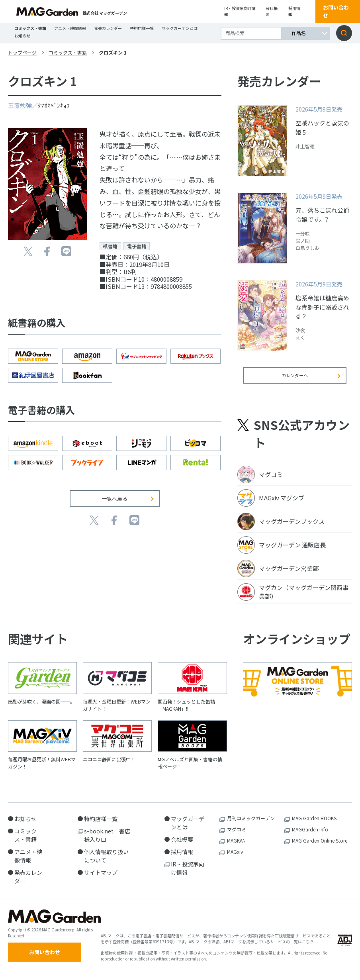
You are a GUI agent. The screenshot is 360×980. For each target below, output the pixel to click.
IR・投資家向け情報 (240, 11)
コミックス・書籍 (30, 28)
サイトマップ (101, 878)
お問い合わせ (336, 11)
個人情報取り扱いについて (106, 862)
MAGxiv (235, 857)
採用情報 (294, 11)
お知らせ (22, 36)
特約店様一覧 (142, 28)
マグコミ (237, 835)
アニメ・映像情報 (70, 28)
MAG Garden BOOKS (314, 824)
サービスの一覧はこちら (292, 950)
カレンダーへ (295, 381)
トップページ (22, 52)
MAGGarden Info (310, 835)
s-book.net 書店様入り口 (107, 841)
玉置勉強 (20, 105)
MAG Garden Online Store (320, 846)
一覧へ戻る (114, 499)
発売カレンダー (108, 28)
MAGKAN (236, 846)
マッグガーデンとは (180, 28)
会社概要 (272, 11)
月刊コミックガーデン (251, 824)
